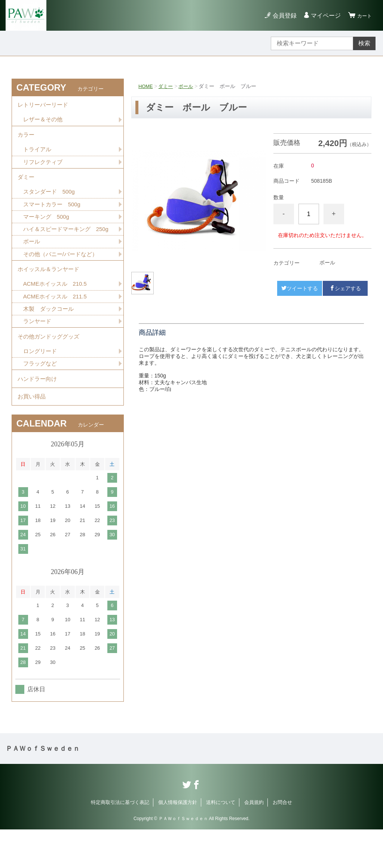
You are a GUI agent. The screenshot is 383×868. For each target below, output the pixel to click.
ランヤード (38, 350)
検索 (364, 43)
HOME (146, 86)
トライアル (38, 156)
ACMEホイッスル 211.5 (57, 323)
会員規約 (254, 841)
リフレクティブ (44, 169)
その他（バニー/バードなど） (63, 277)
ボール (189, 86)
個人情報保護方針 (178, 841)
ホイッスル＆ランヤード (50, 294)
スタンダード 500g (51, 202)
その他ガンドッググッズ (50, 366)
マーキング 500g (48, 229)
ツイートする (300, 288)
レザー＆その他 (44, 123)
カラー (27, 139)
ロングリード (41, 383)
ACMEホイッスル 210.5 (57, 310)
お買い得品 (33, 433)
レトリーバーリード (45, 106)
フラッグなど (41, 396)
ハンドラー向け (39, 413)
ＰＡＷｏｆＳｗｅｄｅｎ (43, 787)
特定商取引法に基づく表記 (120, 841)
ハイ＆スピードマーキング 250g (67, 246)
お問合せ (282, 841)
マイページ (322, 16)
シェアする (345, 288)
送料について (221, 841)
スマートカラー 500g (54, 216)
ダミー (168, 86)
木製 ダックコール (50, 336)
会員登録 (281, 16)
